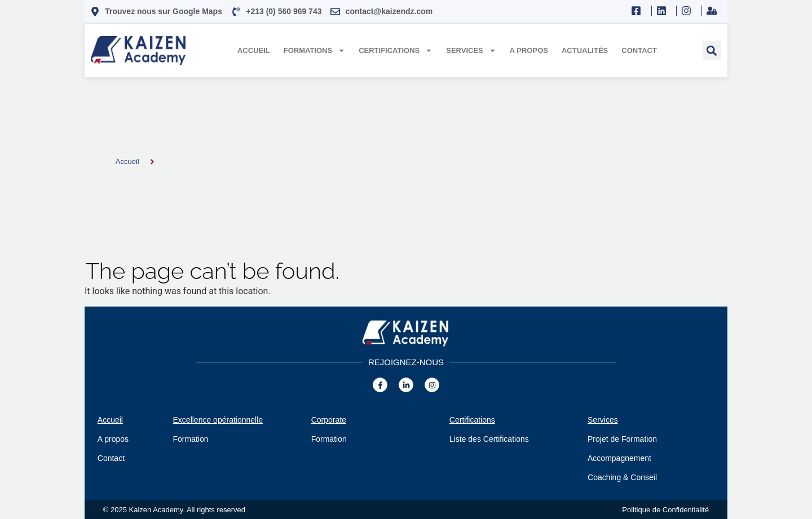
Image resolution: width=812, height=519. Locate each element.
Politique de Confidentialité (665, 510)
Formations (314, 50)
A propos (529, 50)
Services (471, 50)
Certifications (396, 50)
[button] (712, 50)
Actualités (585, 50)
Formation (191, 439)
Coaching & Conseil (622, 477)
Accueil (254, 50)
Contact (639, 50)
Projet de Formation (622, 439)
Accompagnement (619, 458)
